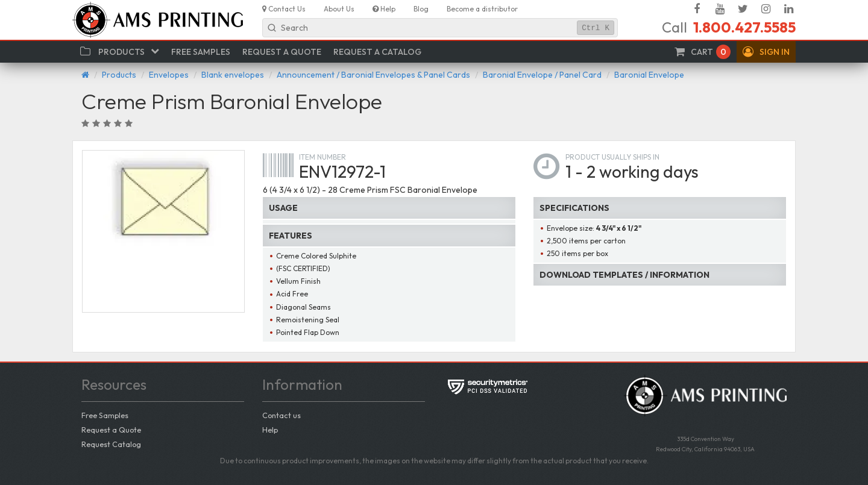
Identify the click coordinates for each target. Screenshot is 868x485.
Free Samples (105, 415)
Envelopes (169, 75)
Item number (322, 157)
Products (119, 75)
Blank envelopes (233, 75)
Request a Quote (111, 430)
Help (270, 430)
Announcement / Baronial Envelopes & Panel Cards (373, 75)
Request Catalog (111, 444)
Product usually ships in (612, 157)
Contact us (281, 415)
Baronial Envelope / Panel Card (542, 75)
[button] (766, 52)
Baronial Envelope (649, 75)
